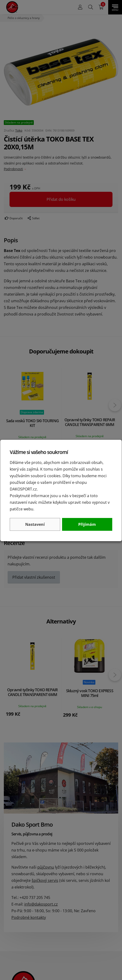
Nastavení (35, 524)
